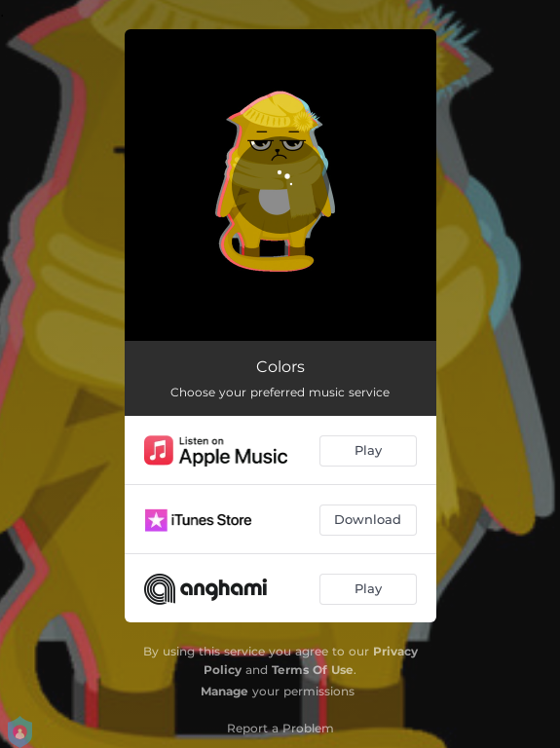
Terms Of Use (313, 670)
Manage (224, 691)
